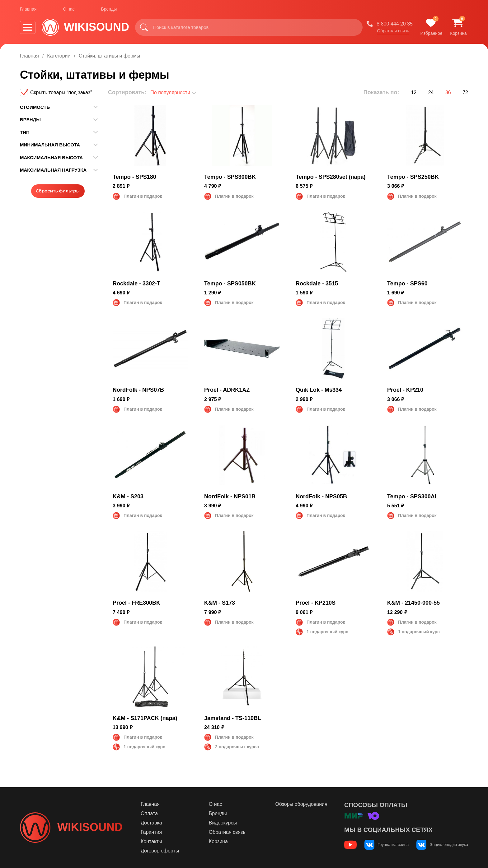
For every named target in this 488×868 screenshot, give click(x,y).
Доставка (151, 823)
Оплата (149, 813)
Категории (59, 56)
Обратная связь (393, 31)
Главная (28, 9)
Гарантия (151, 832)
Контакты (151, 841)
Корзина (218, 841)
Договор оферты (160, 851)
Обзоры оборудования (301, 804)
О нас (69, 9)
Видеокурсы (223, 823)
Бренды (109, 9)
